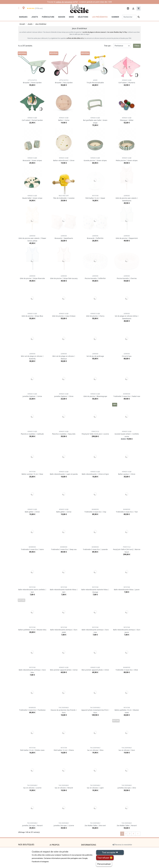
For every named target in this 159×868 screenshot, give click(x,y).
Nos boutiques (26, 845)
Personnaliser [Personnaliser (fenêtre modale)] (104, 864)
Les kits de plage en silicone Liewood (94, 32)
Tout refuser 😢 (105, 858)
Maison (62, 17)
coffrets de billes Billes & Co (75, 38)
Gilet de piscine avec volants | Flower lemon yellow (32, 238)
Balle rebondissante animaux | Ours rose (95, 630)
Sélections (83, 17)
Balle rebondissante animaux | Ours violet (64, 630)
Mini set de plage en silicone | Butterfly (32, 356)
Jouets (35, 17)
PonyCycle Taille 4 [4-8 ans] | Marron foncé (127, 549)
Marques (23, 17)
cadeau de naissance (64, 2)
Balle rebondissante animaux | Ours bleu (32, 670)
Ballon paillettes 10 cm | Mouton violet (127, 710)
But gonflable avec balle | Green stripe (95, 120)
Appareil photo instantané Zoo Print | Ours (95, 710)
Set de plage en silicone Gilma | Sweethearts (127, 316)
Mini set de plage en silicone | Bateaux (64, 356)
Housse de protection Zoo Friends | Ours (64, 710)
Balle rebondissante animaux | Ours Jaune (127, 630)
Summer (115, 17)
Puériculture (48, 17)
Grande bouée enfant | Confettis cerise (127, 434)
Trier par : (108, 46)
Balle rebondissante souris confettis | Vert (32, 590)
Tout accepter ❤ (110, 852)
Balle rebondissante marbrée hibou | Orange (95, 590)
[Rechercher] (129, 17)
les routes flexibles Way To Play (117, 32)
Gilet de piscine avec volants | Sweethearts (127, 198)
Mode (71, 17)
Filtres (137, 46)
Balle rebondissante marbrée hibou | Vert (64, 590)
